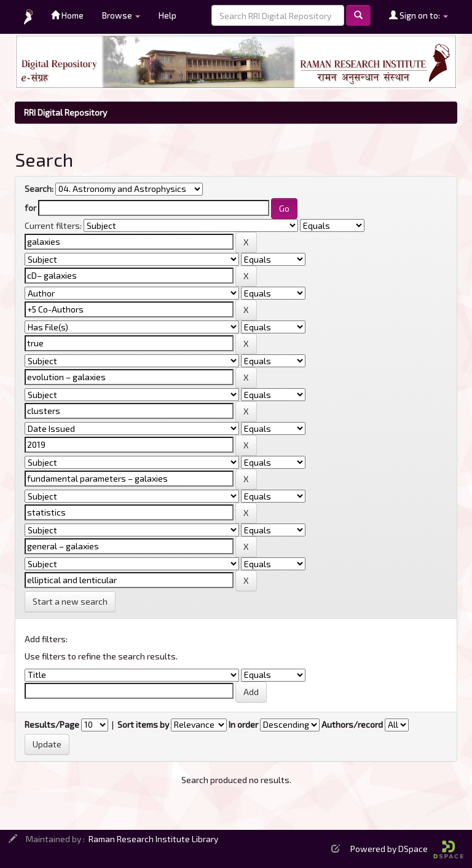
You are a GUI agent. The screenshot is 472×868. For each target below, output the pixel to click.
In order (243, 724)
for (30, 208)
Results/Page (52, 724)
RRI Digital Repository (65, 112)
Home (67, 15)
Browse (121, 15)
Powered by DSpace (407, 849)
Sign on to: (419, 15)
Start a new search (70, 601)
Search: (39, 189)
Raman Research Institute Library (153, 839)
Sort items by (143, 724)
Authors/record (352, 724)
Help (167, 15)
